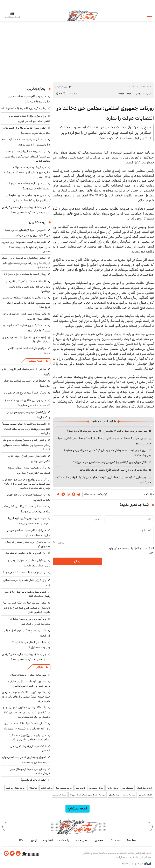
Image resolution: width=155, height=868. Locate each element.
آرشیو (34, 840)
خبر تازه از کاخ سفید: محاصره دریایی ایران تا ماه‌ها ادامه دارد (29, 99)
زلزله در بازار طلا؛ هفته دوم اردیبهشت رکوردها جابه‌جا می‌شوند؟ (28, 186)
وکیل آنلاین (112, 788)
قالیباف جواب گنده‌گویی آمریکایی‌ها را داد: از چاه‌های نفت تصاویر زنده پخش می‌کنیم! (28, 286)
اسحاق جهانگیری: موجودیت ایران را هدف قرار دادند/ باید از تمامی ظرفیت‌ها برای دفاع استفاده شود (26, 263)
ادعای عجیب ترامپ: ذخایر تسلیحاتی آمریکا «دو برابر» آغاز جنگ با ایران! (28, 198)
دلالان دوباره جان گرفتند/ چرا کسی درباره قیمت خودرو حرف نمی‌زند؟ (110, 462)
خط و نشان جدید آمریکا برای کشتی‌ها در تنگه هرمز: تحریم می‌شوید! (26, 130)
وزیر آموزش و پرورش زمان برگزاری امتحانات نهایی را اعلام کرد (30, 621)
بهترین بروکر (129, 795)
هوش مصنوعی (96, 788)
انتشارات (48, 840)
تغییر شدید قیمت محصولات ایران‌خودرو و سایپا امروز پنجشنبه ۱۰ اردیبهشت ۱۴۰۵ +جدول (26, 247)
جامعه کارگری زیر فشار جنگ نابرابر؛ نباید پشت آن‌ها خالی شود (26, 328)
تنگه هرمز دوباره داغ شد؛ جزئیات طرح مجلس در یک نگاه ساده (113, 470)
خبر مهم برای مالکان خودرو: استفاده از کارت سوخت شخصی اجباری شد (28, 403)
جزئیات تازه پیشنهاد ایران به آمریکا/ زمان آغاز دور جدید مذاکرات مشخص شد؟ (26, 210)
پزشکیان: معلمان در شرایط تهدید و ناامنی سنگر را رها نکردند (29, 563)
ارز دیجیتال (114, 795)
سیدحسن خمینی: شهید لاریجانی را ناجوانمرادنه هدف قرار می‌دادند (29, 521)
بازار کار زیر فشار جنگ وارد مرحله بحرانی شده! (27, 583)
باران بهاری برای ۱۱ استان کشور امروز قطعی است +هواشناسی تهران (29, 118)
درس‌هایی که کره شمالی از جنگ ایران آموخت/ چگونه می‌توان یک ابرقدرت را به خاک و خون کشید (103, 480)
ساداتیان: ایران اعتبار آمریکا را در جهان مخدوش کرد (28, 544)
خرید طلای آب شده (15, 788)
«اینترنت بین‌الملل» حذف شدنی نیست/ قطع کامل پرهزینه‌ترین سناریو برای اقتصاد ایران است (26, 428)
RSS (22, 840)
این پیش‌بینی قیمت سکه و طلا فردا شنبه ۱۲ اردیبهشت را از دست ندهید (26, 142)
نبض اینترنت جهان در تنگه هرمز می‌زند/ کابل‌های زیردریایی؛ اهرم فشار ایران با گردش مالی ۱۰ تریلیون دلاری (26, 607)
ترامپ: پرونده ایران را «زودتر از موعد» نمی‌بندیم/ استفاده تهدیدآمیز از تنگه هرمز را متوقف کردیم (27, 156)
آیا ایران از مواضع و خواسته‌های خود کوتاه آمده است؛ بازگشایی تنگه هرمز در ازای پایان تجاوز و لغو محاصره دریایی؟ (26, 484)
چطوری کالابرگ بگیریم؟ (34, 780)
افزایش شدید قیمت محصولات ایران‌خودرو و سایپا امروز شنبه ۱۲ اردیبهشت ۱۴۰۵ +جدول (27, 172)
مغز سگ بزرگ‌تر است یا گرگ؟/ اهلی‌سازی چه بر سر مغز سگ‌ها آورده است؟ (107, 431)
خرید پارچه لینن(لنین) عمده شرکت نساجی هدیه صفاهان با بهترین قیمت (29, 738)
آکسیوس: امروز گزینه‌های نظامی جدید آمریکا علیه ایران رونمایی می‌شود (27, 233)
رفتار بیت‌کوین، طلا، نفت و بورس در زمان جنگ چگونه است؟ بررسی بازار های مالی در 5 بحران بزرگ (26, 697)
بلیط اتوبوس (60, 795)
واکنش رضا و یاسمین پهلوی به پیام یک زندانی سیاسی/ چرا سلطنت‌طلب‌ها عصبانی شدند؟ (27, 445)
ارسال (78, 561)
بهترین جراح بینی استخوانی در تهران (88, 795)
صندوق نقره (127, 788)
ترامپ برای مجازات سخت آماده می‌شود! (25, 572)
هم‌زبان (99, 840)
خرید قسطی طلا (64, 788)
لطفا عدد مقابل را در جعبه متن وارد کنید (131, 551)
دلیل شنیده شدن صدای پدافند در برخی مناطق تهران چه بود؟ (26, 316)
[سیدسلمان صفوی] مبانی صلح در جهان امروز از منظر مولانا (26, 339)
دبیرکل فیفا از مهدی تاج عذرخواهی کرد (25, 393)
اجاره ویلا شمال (145, 788)
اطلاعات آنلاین (83, 15)
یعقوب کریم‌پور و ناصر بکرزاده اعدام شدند (24, 108)
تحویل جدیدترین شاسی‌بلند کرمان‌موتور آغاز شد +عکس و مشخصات (26, 760)
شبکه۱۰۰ (132, 840)
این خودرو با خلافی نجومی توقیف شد (26, 553)
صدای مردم (82, 840)
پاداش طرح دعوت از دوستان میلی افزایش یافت (30, 771)
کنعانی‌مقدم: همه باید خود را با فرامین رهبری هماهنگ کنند (27, 594)
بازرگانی (40, 667)
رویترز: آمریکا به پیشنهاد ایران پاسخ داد (25, 274)
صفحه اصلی (145, 87)
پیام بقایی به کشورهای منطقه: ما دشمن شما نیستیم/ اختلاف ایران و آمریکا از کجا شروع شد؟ (26, 302)
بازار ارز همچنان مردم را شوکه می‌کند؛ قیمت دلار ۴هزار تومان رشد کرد (29, 470)
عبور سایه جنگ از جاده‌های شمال (28, 675)
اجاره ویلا (80, 788)
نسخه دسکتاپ (77, 809)
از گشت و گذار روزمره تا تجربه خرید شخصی (30, 748)
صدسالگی (115, 840)
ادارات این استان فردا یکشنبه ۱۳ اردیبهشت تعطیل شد (31, 645)
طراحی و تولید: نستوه (137, 864)
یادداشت (64, 840)
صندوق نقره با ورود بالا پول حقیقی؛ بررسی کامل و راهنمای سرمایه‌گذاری (29, 684)
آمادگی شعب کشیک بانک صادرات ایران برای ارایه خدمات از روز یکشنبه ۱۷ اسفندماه (27, 726)
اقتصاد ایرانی (146, 795)
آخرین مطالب (36, 361)
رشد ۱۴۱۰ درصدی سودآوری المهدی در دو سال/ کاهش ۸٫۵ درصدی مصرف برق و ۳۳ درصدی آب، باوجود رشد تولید (27, 712)
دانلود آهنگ (47, 788)
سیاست (133, 87)
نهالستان (33, 788)
